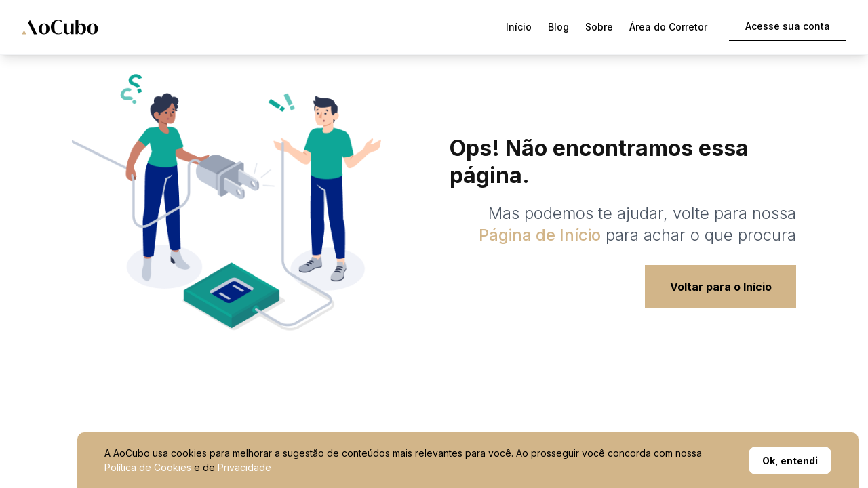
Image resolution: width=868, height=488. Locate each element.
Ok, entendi (790, 461)
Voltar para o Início (721, 287)
